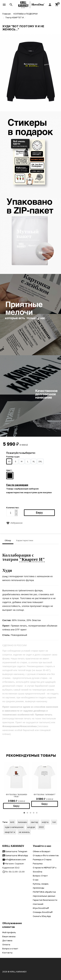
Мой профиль (9, 932)
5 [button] (37, 813)
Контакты (7, 953)
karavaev (23, 822)
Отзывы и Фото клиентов (46, 855)
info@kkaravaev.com (14, 859)
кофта (45, 822)
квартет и (10, 832)
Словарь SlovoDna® (43, 912)
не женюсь (24, 832)
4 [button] (34, 813)
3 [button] (30, 813)
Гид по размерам (17, 485)
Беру (16, 806)
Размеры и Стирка (42, 859)
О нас (36, 880)
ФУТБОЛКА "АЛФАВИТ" (45, 794)
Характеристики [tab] (25, 540)
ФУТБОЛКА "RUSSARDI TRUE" (16, 795)
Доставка (7, 940)
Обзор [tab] (8, 540)
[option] (16, 785)
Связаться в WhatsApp (15, 855)
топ (54, 822)
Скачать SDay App (42, 916)
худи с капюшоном (14, 827)
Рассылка (38, 864)
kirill (12, 822)
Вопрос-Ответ (40, 876)
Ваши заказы (9, 936)
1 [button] (24, 813)
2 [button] (27, 813)
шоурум (31, 827)
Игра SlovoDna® (41, 908)
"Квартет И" (32, 559)
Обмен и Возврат (42, 851)
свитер (34, 822)
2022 (41, 827)
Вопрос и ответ (10, 949)
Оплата (6, 944)
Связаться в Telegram (15, 851)
